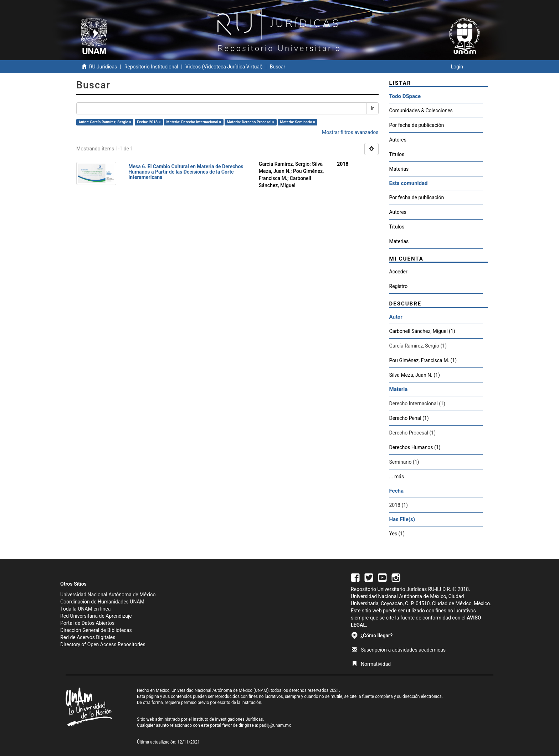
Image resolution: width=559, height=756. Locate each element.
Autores (398, 140)
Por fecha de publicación (417, 125)
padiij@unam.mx (275, 725)
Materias (399, 169)
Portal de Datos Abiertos (87, 623)
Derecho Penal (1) (409, 418)
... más (397, 477)
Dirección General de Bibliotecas (96, 630)
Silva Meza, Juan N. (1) (415, 375)
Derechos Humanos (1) (415, 447)
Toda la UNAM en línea (85, 609)
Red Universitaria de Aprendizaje (96, 616)
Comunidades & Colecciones (421, 110)
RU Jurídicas (103, 67)
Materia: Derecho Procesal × (250, 122)
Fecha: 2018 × (149, 122)
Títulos (397, 154)
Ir (372, 108)
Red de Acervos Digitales (88, 637)
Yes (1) (397, 534)
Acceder (398, 272)
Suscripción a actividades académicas (399, 650)
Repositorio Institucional (151, 67)
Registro (399, 286)
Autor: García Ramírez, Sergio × (105, 122)
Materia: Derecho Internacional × (194, 122)
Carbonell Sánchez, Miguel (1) (422, 331)
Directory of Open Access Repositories (103, 644)
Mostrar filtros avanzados (350, 132)
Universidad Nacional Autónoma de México (108, 595)
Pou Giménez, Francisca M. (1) (423, 360)
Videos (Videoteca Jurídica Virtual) (224, 67)
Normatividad (371, 664)
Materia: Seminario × (298, 122)
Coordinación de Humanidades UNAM (102, 602)
